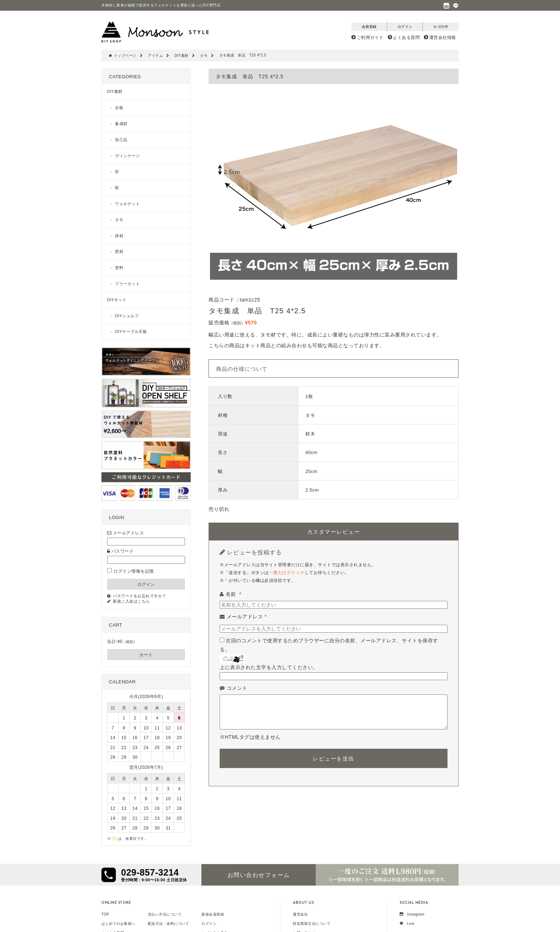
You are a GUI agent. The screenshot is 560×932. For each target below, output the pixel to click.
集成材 (121, 124)
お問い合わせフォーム (259, 875)
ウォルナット (127, 204)
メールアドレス (247, 617)
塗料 (119, 268)
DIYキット (117, 300)
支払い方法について (165, 914)
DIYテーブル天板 (131, 332)
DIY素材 (115, 91)
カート (146, 655)
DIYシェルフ (127, 316)
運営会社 (300, 914)
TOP (105, 914)
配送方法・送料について (169, 924)
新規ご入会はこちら (131, 601)
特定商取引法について (312, 924)
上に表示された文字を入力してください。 (269, 667)
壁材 (119, 251)
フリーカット (127, 284)
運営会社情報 (443, 38)
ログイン (209, 924)
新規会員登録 (213, 914)
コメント (237, 688)
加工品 (121, 140)
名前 (234, 594)
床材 (119, 236)
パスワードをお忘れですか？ (140, 596)
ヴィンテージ (127, 156)
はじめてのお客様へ (118, 924)
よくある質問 (406, 38)
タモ (119, 220)
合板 (119, 108)
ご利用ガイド (370, 38)
